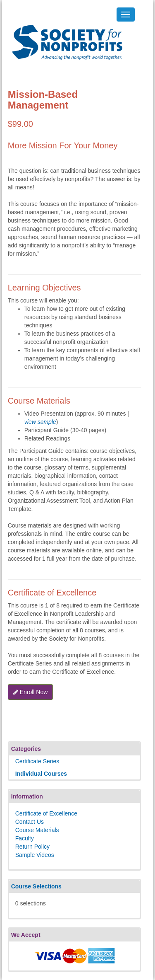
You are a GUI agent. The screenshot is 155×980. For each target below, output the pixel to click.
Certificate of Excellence (46, 813)
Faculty (25, 838)
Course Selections (36, 886)
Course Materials (37, 830)
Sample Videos (35, 855)
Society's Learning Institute (63, 35)
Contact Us (30, 822)
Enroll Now (31, 692)
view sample (40, 422)
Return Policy (32, 847)
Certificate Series (37, 761)
